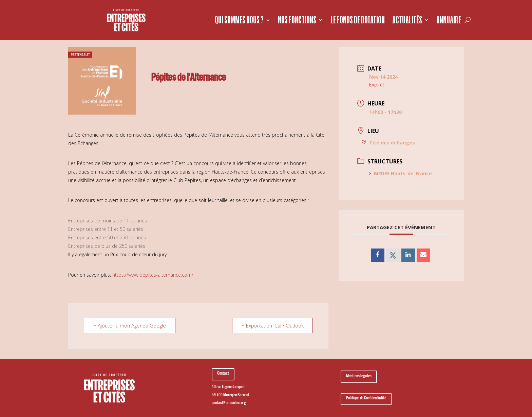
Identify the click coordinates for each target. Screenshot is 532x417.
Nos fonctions (297, 20)
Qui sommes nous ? (239, 20)
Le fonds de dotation (358, 20)
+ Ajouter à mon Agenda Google (130, 325)
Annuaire (449, 20)
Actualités (407, 20)
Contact (223, 374)
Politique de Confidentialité (366, 399)
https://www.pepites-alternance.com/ (153, 275)
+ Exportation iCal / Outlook (272, 325)
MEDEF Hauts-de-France (401, 173)
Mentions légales (359, 377)
